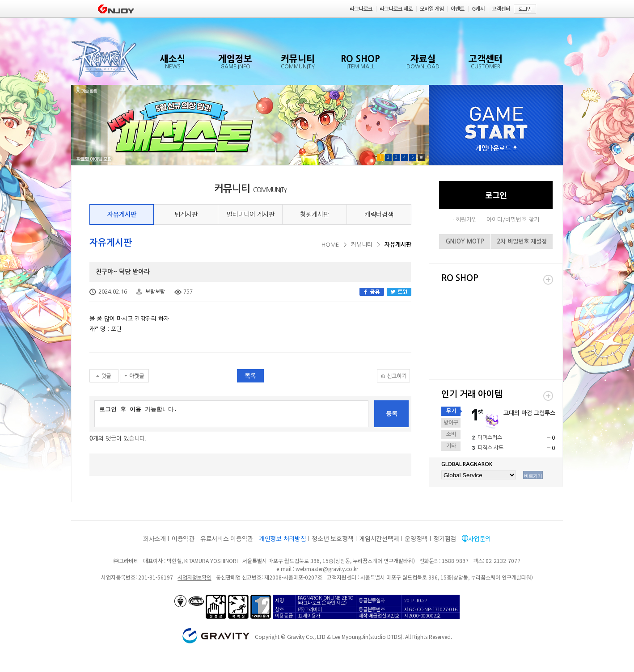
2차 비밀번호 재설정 (522, 241)
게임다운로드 (496, 149)
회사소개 (154, 538)
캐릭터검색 (379, 214)
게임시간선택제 (379, 538)
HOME (330, 245)
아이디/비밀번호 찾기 (513, 220)
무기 (451, 411)
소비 (451, 434)
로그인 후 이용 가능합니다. (231, 414)
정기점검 (445, 538)
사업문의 (480, 538)
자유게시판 (122, 214)
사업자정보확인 (194, 577)
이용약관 (183, 538)
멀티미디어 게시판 (250, 214)
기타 (451, 446)
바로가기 (533, 476)
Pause (421, 157)
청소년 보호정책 (332, 538)
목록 (250, 376)
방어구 (451, 423)
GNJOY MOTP (465, 241)
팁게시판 (186, 214)
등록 (392, 414)
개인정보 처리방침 (282, 538)
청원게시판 (315, 214)
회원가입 (466, 220)
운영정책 (416, 538)
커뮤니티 (362, 245)
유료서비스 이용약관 (227, 538)
